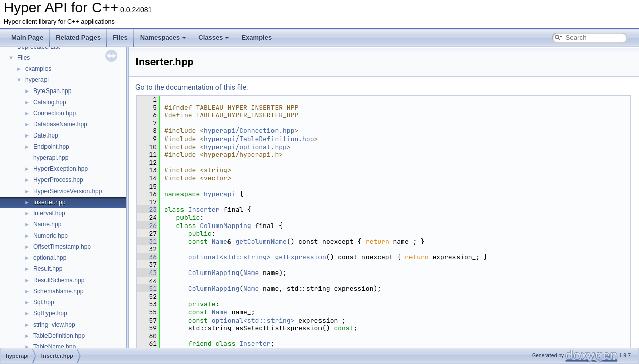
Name (220, 241)
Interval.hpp (49, 213)
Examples (257, 38)
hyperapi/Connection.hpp (249, 131)
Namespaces (163, 38)
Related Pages (78, 38)
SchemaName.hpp (58, 291)
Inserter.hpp (49, 202)
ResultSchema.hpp (59, 280)
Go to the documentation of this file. (192, 87)
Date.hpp (46, 135)
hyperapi (37, 80)
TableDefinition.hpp (59, 336)
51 (147, 288)
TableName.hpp (55, 347)
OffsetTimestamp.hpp (62, 247)
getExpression (300, 257)
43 (147, 273)
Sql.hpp (44, 302)
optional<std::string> (230, 257)
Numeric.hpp (51, 236)
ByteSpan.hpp (52, 91)
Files (120, 38)
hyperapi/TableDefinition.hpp (259, 139)
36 (147, 257)
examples (38, 69)
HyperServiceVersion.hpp (67, 191)
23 (147, 210)
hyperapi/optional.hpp (245, 147)
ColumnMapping (225, 226)
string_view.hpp (54, 325)
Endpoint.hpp (51, 147)
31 (147, 241)
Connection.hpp (55, 113)
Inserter (204, 210)
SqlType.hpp (50, 313)
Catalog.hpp (50, 102)
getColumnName (261, 241)
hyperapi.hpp (51, 158)
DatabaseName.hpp (60, 124)
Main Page (27, 38)
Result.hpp (48, 269)
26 (147, 226)
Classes (214, 38)
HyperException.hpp (61, 169)
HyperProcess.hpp (58, 180)
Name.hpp (47, 224)
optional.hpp (50, 258)
